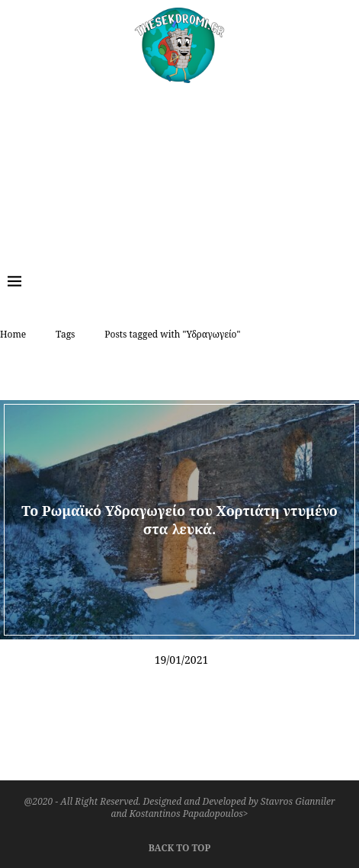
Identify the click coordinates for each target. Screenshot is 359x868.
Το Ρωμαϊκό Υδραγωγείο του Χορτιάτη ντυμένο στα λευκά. (179, 519)
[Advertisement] (179, 167)
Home (13, 334)
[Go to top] (179, 846)
